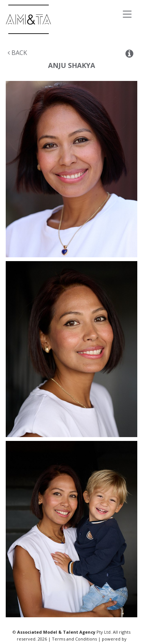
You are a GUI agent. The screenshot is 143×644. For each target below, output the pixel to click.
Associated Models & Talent (57, 19)
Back (17, 53)
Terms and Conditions (74, 639)
